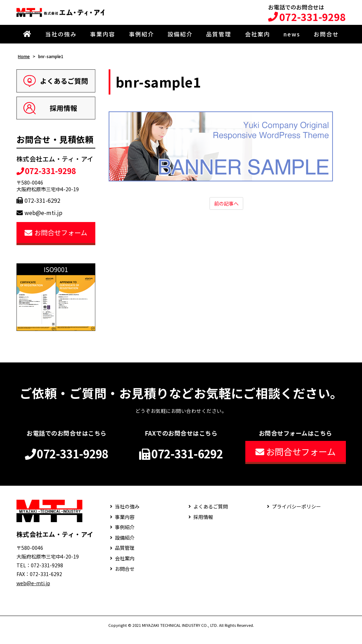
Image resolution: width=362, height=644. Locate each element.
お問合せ (326, 39)
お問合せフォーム (56, 237)
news (292, 39)
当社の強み (61, 39)
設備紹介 (180, 39)
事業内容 (103, 39)
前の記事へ (226, 209)
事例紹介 (142, 39)
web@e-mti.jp (39, 217)
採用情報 (203, 527)
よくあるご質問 (211, 517)
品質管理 (219, 39)
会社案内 (258, 39)
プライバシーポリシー (296, 517)
